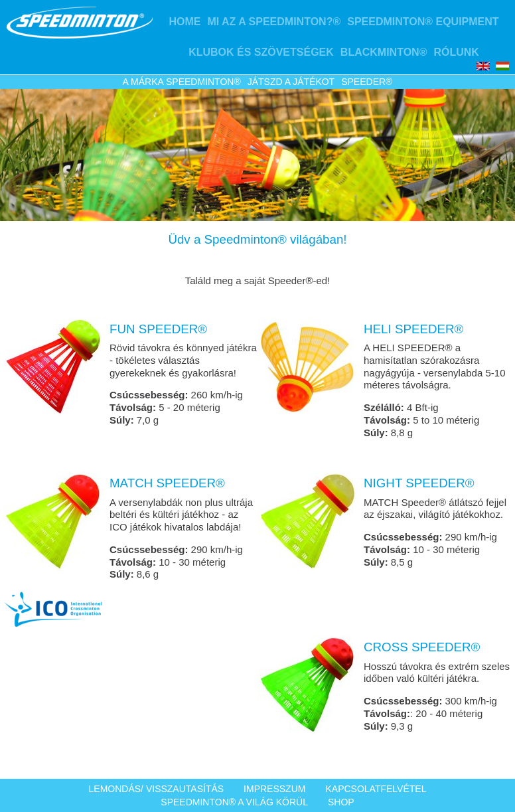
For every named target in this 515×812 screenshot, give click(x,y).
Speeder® (367, 82)
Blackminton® (384, 52)
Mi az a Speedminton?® (274, 22)
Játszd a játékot (291, 82)
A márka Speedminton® (182, 82)
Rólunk (456, 52)
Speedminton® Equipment (423, 22)
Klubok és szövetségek (261, 52)
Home (184, 22)
